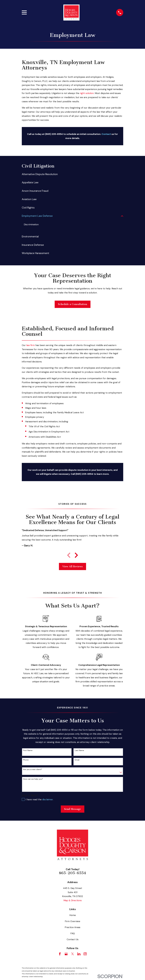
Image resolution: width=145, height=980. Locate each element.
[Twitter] (73, 954)
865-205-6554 (72, 873)
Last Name (79, 751)
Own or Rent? (30, 796)
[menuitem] (73, 174)
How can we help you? (33, 779)
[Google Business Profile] (66, 954)
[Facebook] (60, 954)
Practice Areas (72, 928)
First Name (28, 751)
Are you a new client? (33, 770)
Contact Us (73, 940)
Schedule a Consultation (72, 305)
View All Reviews (73, 567)
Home (73, 916)
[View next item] (76, 556)
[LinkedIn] (79, 954)
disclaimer (48, 800)
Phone (26, 760)
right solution (87, 93)
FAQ (73, 934)
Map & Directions (73, 901)
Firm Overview (72, 922)
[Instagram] (85, 954)
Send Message (72, 809)
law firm (31, 346)
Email (77, 760)
